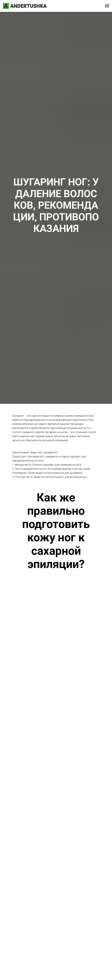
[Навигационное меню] (107, 6)
